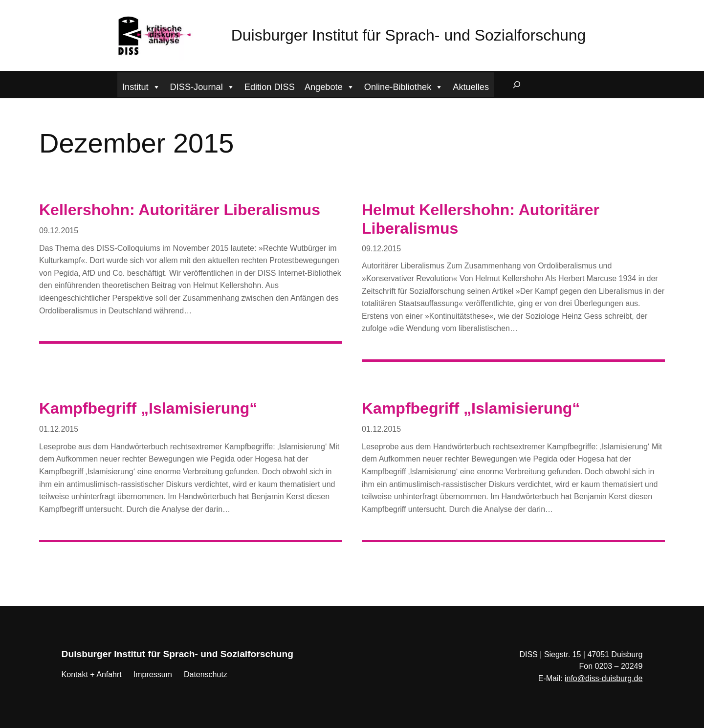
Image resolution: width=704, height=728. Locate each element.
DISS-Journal (202, 86)
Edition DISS (270, 87)
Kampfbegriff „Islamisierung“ (148, 408)
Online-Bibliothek (404, 86)
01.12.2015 (59, 429)
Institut (141, 86)
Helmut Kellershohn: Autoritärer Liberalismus (481, 219)
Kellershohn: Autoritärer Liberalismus (180, 210)
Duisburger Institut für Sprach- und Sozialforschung (409, 35)
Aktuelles (471, 87)
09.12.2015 (59, 231)
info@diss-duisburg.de (604, 678)
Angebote (330, 86)
